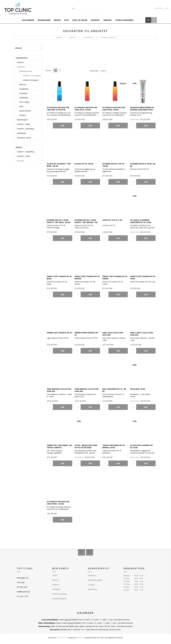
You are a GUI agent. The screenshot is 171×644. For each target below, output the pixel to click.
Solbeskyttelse (26, 71)
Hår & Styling (24, 102)
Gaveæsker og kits (24, 138)
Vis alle (20, 161)
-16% (134, 83)
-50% (134, 365)
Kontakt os (92, 575)
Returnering (92, 589)
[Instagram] (90, 552)
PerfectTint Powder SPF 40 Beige (59, 277)
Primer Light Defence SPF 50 (59, 333)
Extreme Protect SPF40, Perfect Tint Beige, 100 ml (59, 221)
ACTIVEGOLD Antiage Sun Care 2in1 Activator (58, 109)
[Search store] (85, 8)
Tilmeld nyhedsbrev (60, 594)
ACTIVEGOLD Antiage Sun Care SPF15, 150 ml (86, 109)
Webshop (21, 67)
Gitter (55, 70)
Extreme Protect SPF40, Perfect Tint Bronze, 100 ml (86, 222)
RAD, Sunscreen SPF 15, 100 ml (114, 390)
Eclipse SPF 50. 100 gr (84, 164)
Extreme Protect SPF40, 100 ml (143, 165)
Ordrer (55, 575)
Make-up (23, 84)
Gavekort (20, 62)
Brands (19, 48)
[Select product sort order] (107, 71)
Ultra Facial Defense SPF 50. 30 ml (141, 446)
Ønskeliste (56, 589)
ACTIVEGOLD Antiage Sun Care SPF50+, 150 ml (58, 503)
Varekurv (56, 585)
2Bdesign (80, 638)
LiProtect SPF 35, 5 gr (112, 220)
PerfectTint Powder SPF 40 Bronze (87, 277)
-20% (79, 421)
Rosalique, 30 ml (138, 389)
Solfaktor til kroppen (31, 80)
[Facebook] (81, 552)
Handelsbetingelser (60, 599)
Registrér (159, 8)
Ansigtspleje (24, 89)
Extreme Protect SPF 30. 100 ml (113, 165)
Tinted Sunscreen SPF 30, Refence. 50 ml (114, 446)
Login (167, 8)
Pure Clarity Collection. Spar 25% (142, 334)
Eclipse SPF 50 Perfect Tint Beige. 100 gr (59, 165)
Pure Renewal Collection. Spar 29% (87, 390)
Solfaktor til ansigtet (32, 76)
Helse (21, 106)
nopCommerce (62, 638)
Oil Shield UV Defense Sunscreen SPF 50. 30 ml (141, 221)
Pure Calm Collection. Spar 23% (113, 334)
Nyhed (123, 83)
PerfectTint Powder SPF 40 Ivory (142, 277)
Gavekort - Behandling (25, 129)
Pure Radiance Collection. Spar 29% (59, 390)
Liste (60, 70)
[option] (59, 58)
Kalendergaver (22, 120)
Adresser (56, 580)
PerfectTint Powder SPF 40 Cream (115, 277)
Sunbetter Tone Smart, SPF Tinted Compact (59, 446)
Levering (91, 585)
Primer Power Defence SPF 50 (86, 334)
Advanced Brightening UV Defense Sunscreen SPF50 (142, 109)
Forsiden (59, 38)
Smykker (23, 115)
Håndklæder (24, 98)
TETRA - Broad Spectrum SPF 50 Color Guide (86, 446)
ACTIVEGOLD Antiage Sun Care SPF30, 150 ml (114, 109)
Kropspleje (23, 93)
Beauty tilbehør (25, 111)
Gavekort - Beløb (23, 124)
